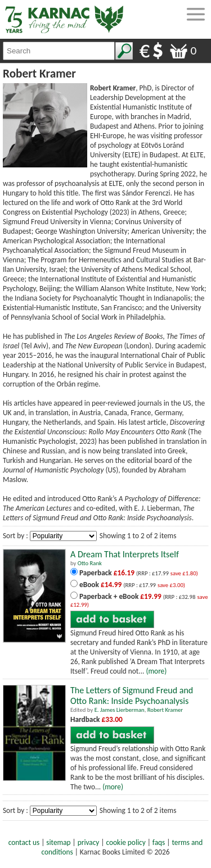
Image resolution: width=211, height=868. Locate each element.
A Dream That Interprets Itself (125, 554)
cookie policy (126, 842)
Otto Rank (90, 563)
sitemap (58, 842)
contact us (24, 842)
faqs (159, 842)
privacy (89, 842)
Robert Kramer (165, 710)
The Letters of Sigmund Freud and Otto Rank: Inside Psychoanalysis (132, 696)
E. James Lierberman (120, 710)
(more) (156, 671)
